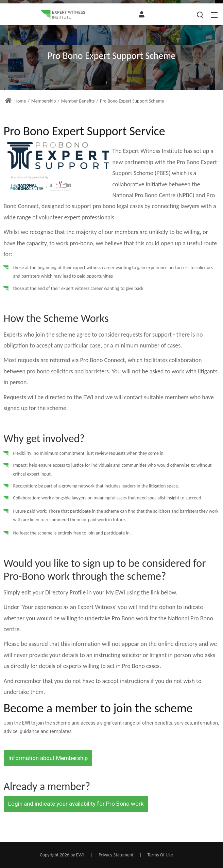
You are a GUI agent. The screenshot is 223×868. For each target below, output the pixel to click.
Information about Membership (48, 758)
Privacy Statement (116, 855)
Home (15, 101)
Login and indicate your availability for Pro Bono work (76, 804)
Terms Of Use (160, 855)
